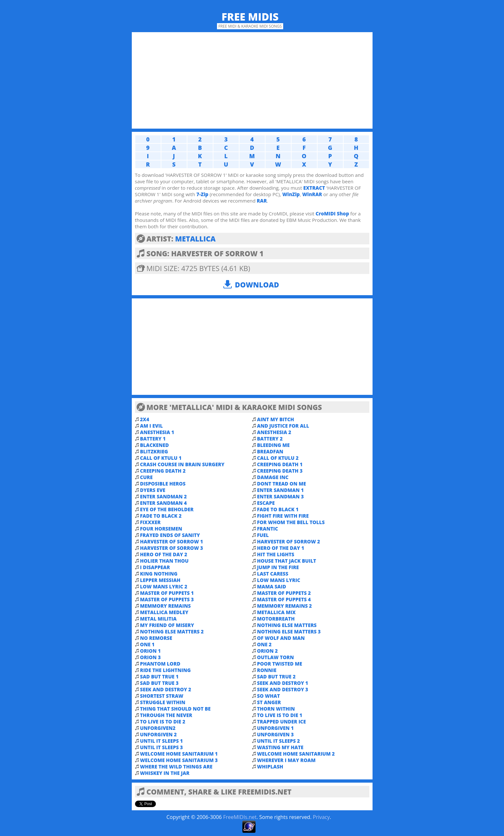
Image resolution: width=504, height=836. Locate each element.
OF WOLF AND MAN (281, 638)
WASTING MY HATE (280, 747)
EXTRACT (314, 188)
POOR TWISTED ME (280, 664)
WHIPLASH (270, 767)
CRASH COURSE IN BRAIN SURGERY (182, 464)
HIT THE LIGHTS (276, 554)
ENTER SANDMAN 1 (281, 490)
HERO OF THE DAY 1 (281, 548)
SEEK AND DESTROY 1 (283, 683)
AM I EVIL (152, 426)
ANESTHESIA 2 (274, 432)
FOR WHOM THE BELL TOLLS (291, 522)
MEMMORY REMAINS (166, 606)
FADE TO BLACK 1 (278, 509)
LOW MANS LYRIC (279, 580)
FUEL (263, 535)
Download (257, 285)
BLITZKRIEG (154, 451)
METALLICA (195, 239)
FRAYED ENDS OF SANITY (170, 535)
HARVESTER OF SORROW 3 (172, 548)
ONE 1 (147, 644)
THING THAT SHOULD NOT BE (175, 709)
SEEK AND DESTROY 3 (283, 689)
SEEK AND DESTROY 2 (166, 689)
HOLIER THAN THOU (164, 561)
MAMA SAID (272, 586)
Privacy (321, 817)
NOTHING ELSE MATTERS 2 (172, 632)
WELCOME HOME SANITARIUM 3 (179, 760)
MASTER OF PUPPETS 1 (167, 593)
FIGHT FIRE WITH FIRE (283, 516)
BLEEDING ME (274, 445)
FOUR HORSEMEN (161, 529)
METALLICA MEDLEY (164, 612)
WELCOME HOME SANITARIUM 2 (296, 754)
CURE (146, 477)
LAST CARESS (273, 574)
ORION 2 (267, 651)
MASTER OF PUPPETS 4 (284, 599)
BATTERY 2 (270, 439)
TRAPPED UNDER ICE (282, 722)
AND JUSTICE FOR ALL (283, 426)
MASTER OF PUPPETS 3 (167, 599)
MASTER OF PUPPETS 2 (284, 593)
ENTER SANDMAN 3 (281, 496)
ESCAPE (266, 503)
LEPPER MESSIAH (160, 580)
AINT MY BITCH (276, 419)
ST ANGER (269, 702)
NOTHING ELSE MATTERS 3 (289, 632)
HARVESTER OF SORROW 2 (289, 541)
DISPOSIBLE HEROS (163, 484)
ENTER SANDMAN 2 (164, 496)
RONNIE (267, 670)
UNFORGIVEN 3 (275, 734)
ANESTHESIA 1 (157, 432)
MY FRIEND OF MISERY (167, 625)
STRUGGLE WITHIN (163, 702)
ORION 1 (150, 651)
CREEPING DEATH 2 (163, 471)
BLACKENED (155, 445)
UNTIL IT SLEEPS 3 (162, 747)
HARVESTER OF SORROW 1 (172, 541)
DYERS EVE (153, 490)
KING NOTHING (159, 574)
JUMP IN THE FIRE (278, 567)
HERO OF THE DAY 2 (164, 554)
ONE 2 (264, 644)
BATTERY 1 (153, 439)
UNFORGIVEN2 (158, 728)
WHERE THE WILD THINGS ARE (176, 767)
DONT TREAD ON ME (282, 484)
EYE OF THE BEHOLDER (167, 509)
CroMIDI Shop (332, 214)
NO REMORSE (156, 638)
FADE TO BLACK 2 (161, 516)
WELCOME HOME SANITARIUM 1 (179, 754)
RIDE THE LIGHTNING (166, 670)
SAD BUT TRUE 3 (159, 683)
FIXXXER (150, 522)
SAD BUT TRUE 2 (276, 677)
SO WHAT (269, 696)
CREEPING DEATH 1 (280, 464)
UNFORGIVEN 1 (275, 728)
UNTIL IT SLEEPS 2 (279, 741)
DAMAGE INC (273, 477)
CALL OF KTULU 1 (161, 458)
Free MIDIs (250, 17)
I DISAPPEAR (155, 567)
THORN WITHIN (276, 709)
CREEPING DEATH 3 (280, 471)
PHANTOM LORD (160, 664)
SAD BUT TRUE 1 (159, 677)
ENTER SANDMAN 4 (164, 503)
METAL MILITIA (158, 619)
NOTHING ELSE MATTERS (287, 625)
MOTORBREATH (276, 619)
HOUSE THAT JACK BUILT (287, 561)
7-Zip (202, 194)
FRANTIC (268, 529)
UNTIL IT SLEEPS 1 (162, 741)
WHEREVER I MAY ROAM (286, 760)
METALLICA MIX (276, 612)
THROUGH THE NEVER (166, 715)
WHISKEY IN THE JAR (165, 773)
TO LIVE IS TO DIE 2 (163, 722)
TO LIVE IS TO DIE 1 (280, 715)
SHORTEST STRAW (162, 696)
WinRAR (312, 194)
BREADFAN (270, 451)
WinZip (291, 194)
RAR (262, 201)
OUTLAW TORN (276, 657)
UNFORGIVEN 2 (158, 734)
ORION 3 (150, 657)
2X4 (145, 419)
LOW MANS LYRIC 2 (164, 586)
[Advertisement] (252, 80)
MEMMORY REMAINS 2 (285, 606)
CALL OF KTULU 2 (278, 458)
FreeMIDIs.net (240, 817)
